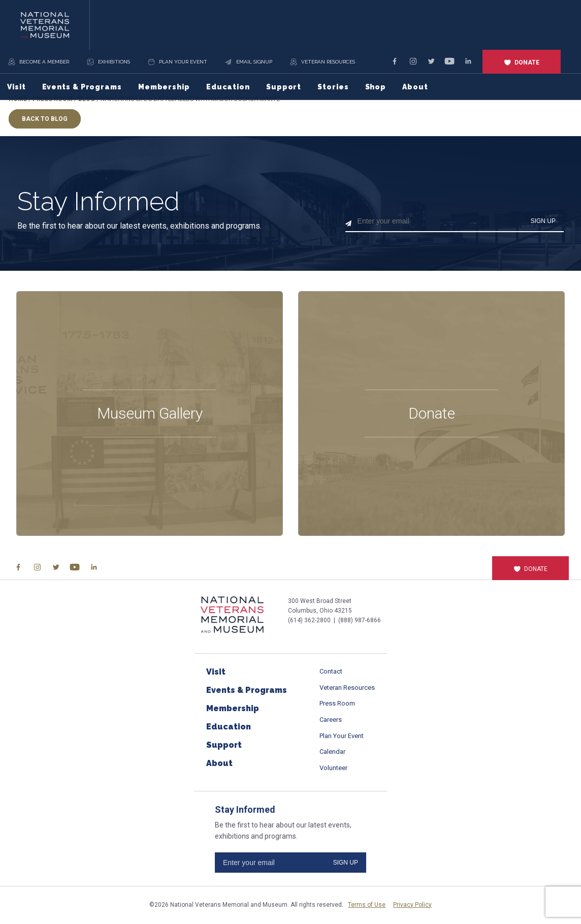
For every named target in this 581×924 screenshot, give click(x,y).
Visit (17, 87)
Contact (331, 671)
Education (228, 87)
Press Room (337, 703)
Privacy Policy (412, 905)
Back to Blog (45, 119)
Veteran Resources (347, 688)
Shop (376, 87)
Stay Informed (99, 202)
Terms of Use (367, 905)
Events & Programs (82, 87)
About (415, 87)
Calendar (332, 752)
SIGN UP (543, 221)
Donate (522, 62)
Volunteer (333, 768)
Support (284, 87)
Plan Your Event (342, 736)
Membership (164, 87)
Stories (333, 87)
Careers (331, 720)
